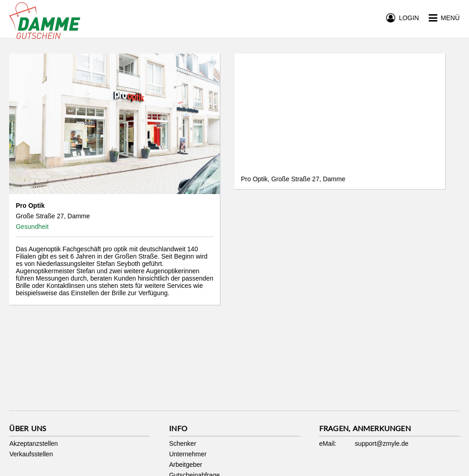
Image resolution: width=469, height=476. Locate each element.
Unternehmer (188, 454)
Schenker (183, 444)
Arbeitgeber (185, 465)
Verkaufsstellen (31, 454)
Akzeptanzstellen (33, 444)
